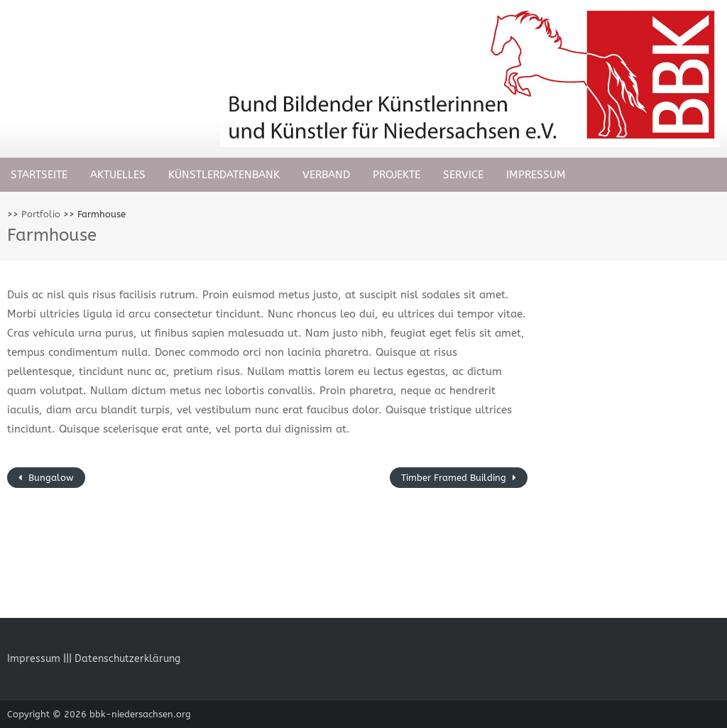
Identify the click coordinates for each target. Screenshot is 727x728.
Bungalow (50, 478)
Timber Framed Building (455, 478)
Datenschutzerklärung (127, 659)
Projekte (397, 175)
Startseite (39, 175)
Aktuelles (118, 175)
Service (463, 175)
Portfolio (41, 214)
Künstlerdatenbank (224, 175)
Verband (326, 175)
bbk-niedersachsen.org (140, 714)
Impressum (536, 175)
